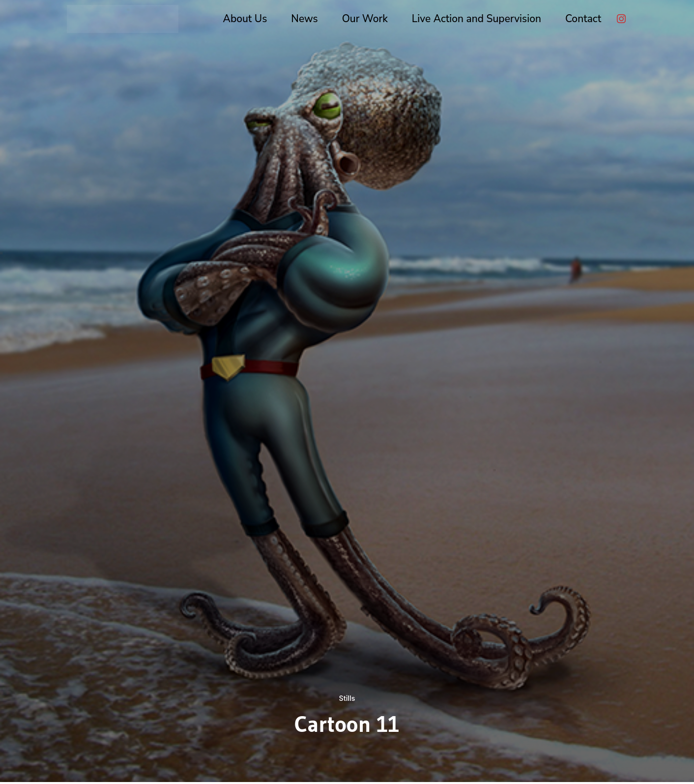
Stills (347, 698)
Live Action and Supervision (477, 19)
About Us (245, 19)
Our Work (365, 19)
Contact (583, 19)
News (304, 19)
